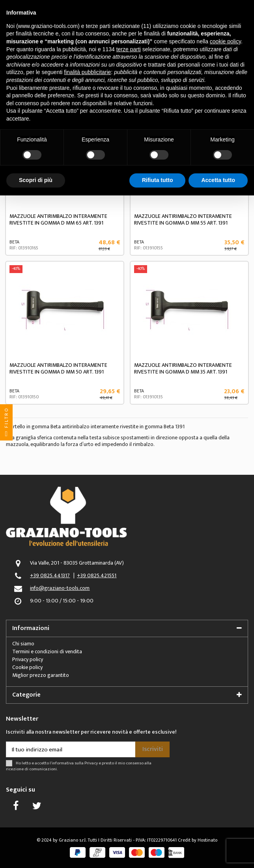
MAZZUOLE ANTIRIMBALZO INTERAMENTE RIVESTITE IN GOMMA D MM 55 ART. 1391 (183, 219)
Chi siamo (23, 644)
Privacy (91, 763)
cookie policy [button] (225, 41)
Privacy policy (28, 659)
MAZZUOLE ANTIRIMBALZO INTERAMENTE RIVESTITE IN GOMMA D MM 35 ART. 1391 (183, 368)
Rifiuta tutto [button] (158, 180)
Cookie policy (27, 667)
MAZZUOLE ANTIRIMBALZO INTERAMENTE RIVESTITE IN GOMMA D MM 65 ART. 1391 (58, 219)
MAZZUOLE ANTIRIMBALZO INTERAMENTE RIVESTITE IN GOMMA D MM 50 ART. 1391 (58, 368)
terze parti (129, 49)
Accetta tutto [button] (218, 180)
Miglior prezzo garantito (41, 675)
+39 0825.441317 (50, 575)
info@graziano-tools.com (60, 588)
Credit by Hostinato (198, 840)
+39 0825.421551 (97, 575)
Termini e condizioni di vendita (47, 651)
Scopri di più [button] (36, 180)
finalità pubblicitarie (87, 72)
